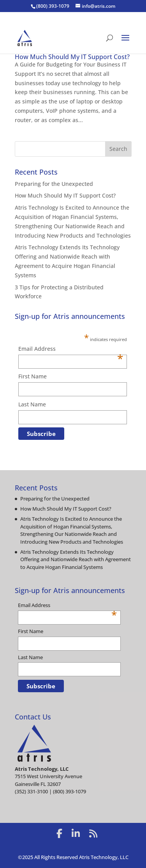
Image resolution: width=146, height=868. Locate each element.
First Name (33, 376)
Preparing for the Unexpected (54, 184)
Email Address (71, 349)
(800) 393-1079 (53, 6)
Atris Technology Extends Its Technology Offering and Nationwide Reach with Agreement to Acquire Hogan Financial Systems (76, 559)
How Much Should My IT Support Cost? (72, 57)
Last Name (32, 404)
